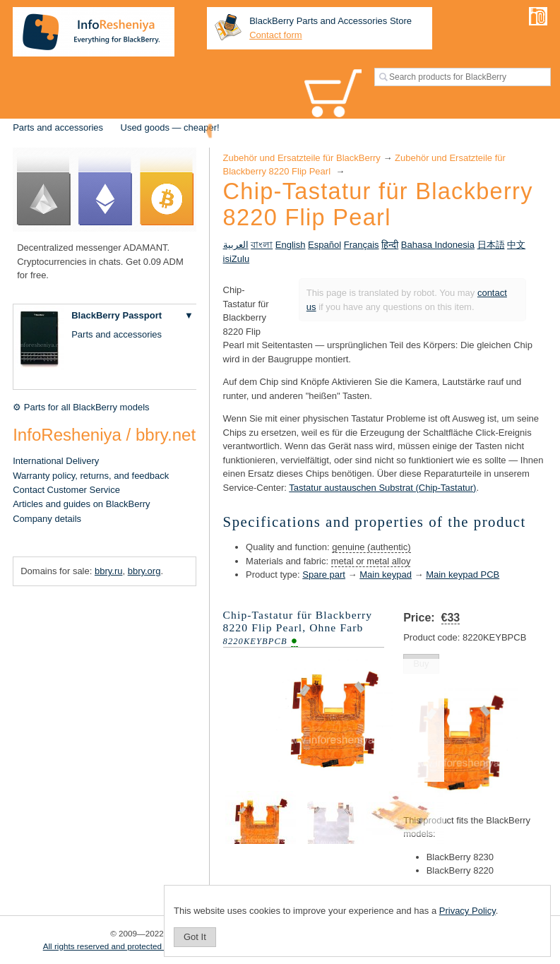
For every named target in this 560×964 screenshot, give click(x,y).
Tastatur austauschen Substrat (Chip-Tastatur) (382, 488)
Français (362, 245)
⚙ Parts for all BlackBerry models (81, 407)
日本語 (491, 245)
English (291, 245)
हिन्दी (390, 245)
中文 (516, 245)
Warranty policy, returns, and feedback (91, 476)
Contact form (275, 35)
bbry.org (144, 571)
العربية (236, 245)
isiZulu (237, 259)
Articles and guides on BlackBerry (81, 504)
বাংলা (262, 245)
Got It (195, 937)
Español (324, 245)
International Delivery (56, 461)
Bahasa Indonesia (438, 245)
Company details (47, 519)
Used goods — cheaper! (170, 127)
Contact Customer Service (66, 490)
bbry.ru (109, 571)
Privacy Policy (467, 911)
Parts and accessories (58, 127)
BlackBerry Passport (117, 315)
